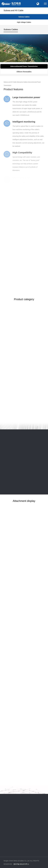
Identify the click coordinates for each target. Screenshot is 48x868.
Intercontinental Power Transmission (24, 66)
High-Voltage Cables (24, 22)
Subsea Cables (24, 17)
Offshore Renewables (24, 72)
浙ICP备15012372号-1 (21, 864)
